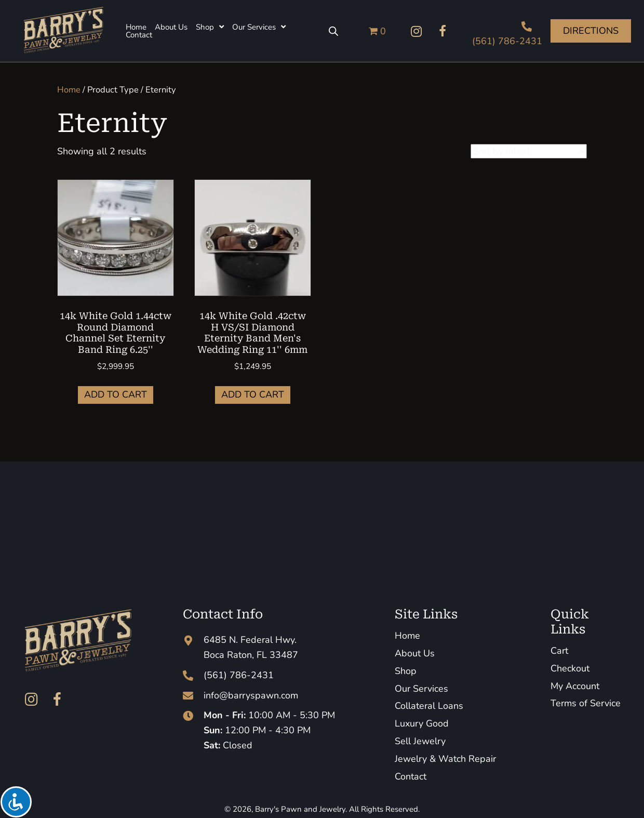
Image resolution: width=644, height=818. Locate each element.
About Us (415, 653)
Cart (559, 651)
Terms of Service (586, 703)
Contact (411, 776)
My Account (575, 686)
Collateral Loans (429, 706)
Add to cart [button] (116, 394)
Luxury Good (422, 723)
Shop (406, 671)
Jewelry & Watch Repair (445, 759)
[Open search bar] (333, 31)
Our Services (421, 689)
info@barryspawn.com (251, 695)
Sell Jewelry (420, 741)
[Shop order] (529, 151)
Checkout (570, 668)
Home (69, 90)
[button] (417, 31)
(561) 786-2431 (507, 41)
